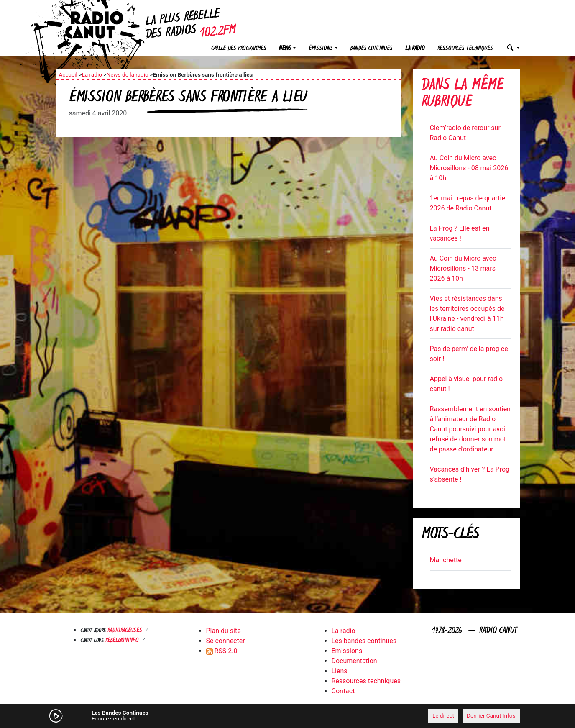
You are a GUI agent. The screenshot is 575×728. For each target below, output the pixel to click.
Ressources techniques (465, 49)
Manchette (446, 560)
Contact (343, 691)
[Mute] (185, 715)
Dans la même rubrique (463, 94)
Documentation (354, 661)
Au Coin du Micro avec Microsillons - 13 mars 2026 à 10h (463, 268)
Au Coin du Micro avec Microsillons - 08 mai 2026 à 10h (469, 168)
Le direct (443, 715)
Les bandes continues (364, 641)
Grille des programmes (239, 49)
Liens (340, 671)
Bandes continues (372, 49)
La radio (415, 49)
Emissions (347, 651)
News (285, 49)
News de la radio (127, 74)
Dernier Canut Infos (491, 715)
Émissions (321, 49)
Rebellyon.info (123, 641)
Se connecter (226, 641)
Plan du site (224, 631)
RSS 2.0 (222, 651)
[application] (288, 716)
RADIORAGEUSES (126, 631)
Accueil (68, 74)
